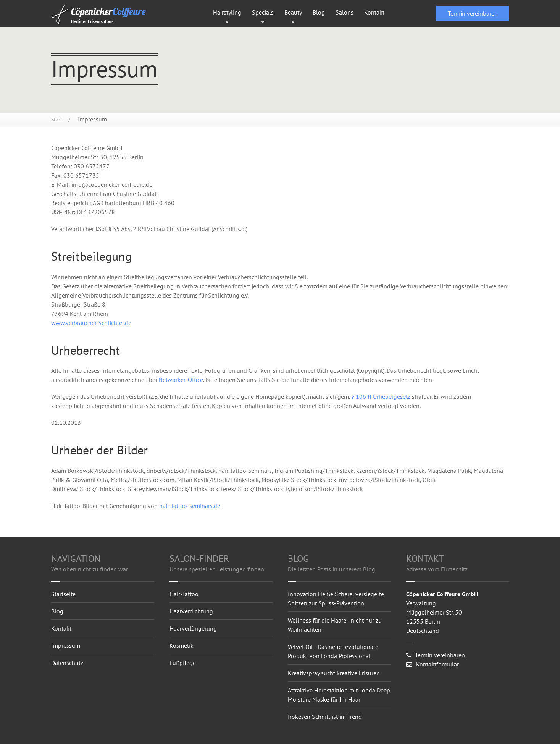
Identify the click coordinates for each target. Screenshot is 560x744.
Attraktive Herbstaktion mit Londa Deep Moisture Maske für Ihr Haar (339, 695)
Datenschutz (67, 663)
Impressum (66, 645)
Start (57, 120)
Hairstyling (227, 12)
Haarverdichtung (191, 611)
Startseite (63, 594)
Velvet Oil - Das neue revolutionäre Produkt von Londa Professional (333, 651)
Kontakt (374, 12)
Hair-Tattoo (184, 594)
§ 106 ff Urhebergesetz (382, 396)
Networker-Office (181, 380)
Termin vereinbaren (473, 13)
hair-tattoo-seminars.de (190, 506)
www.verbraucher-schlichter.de (91, 323)
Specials (263, 12)
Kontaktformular (433, 664)
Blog (319, 12)
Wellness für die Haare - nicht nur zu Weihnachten (335, 625)
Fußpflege (183, 663)
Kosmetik (182, 645)
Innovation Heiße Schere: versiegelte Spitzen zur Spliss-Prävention (336, 598)
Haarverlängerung (193, 628)
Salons (345, 12)
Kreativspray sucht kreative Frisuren (334, 673)
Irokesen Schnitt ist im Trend (325, 717)
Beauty (293, 12)
